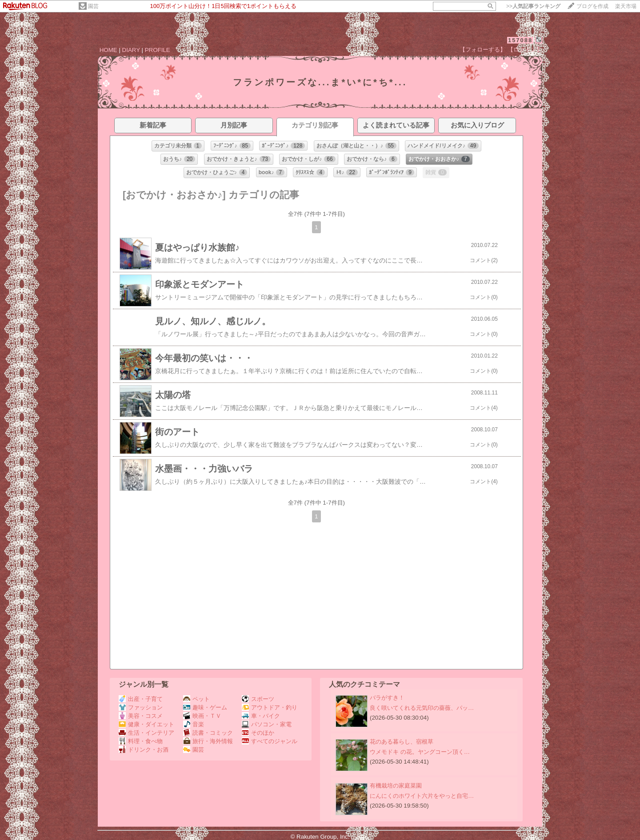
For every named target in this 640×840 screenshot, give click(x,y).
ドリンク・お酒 (144, 750)
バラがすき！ (387, 698)
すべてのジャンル (270, 741)
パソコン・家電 (267, 724)
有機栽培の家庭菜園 (396, 786)
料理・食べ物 (141, 741)
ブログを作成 (592, 6)
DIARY (131, 50)
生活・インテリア (146, 733)
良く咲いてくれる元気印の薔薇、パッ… (422, 708)
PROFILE (158, 50)
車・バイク (261, 716)
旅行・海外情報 (208, 741)
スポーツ (258, 699)
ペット (196, 699)
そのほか (258, 733)
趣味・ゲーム (205, 707)
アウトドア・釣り (270, 707)
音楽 (194, 724)
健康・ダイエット (146, 724)
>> (533, 6)
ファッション (141, 707)
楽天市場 (626, 6)
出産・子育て (141, 699)
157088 (520, 40)
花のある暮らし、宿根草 (402, 742)
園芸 (93, 6)
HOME (108, 50)
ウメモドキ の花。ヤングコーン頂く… (420, 752)
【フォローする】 (483, 50)
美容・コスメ (141, 716)
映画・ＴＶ (202, 716)
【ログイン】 (525, 50)
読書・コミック (208, 733)
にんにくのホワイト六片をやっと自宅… (422, 796)
